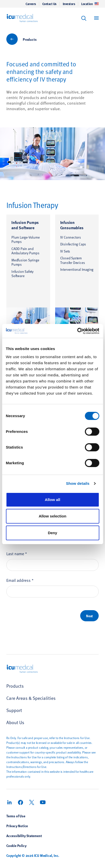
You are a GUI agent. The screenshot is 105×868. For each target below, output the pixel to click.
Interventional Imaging (77, 269)
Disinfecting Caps (73, 244)
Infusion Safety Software (22, 274)
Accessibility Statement (24, 836)
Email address (20, 580)
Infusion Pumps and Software (25, 225)
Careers (31, 4)
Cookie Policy (16, 845)
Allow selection (52, 516)
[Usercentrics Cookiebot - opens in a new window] (77, 331)
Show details (78, 483)
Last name (17, 553)
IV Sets (65, 251)
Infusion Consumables (72, 225)
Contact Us (49, 4)
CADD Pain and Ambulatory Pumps (25, 251)
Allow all (52, 500)
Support (14, 710)
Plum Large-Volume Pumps (26, 239)
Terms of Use (16, 816)
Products (30, 39)
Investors (69, 4)
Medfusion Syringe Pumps (25, 262)
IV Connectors (71, 237)
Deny (52, 533)
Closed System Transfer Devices (73, 260)
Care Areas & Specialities (31, 698)
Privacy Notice (17, 826)
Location (90, 4)
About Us (15, 722)
